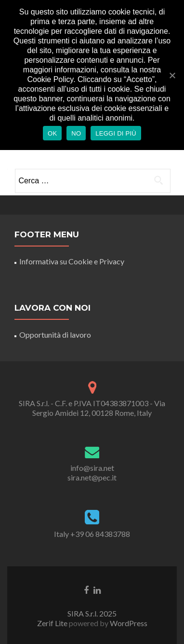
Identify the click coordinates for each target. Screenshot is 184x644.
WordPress (128, 623)
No (76, 133)
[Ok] (172, 75)
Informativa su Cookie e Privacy (72, 261)
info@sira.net (92, 468)
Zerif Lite (53, 623)
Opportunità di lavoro (55, 335)
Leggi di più (116, 133)
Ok (52, 133)
